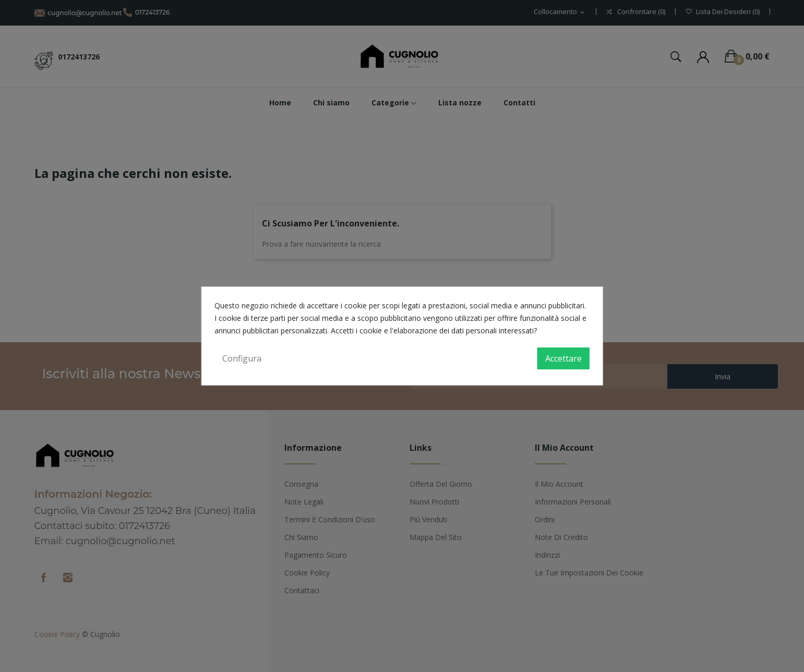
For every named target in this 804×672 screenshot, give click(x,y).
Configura (242, 358)
